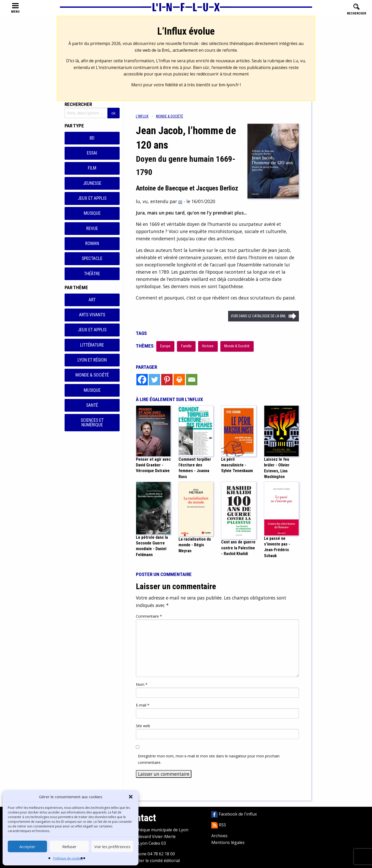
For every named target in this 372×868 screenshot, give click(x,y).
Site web (143, 726)
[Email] (192, 380)
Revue (92, 228)
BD (92, 138)
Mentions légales (228, 842)
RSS (219, 825)
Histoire (208, 346)
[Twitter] (154, 380)
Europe (165, 346)
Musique (92, 213)
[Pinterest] (167, 380)
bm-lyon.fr (229, 85)
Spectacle (92, 258)
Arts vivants (92, 315)
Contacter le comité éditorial (153, 861)
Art (92, 300)
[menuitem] (146, 116)
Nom (142, 684)
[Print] (179, 380)
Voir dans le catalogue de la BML (258, 316)
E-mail (143, 705)
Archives (219, 836)
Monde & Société (92, 375)
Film (92, 168)
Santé (92, 405)
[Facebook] (142, 380)
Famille (186, 346)
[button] (131, 797)
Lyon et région (92, 360)
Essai (92, 153)
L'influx (142, 116)
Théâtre (92, 274)
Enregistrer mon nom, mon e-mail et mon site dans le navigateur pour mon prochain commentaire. (209, 759)
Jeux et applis (92, 198)
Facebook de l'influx (234, 814)
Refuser (69, 847)
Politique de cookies (68, 858)
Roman (92, 243)
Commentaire (149, 616)
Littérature (92, 345)
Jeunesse (92, 183)
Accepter (27, 847)
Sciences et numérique (92, 423)
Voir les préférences (112, 847)
